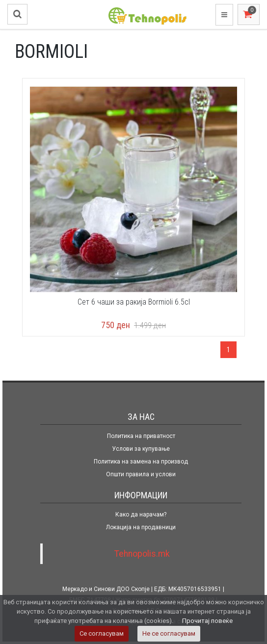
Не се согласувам (169, 633)
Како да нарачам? (141, 515)
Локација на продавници (141, 527)
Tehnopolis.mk (142, 554)
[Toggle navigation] (224, 15)
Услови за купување (141, 449)
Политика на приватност (141, 436)
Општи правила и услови (141, 474)
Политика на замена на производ (141, 462)
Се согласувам (102, 633)
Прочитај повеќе (207, 621)
